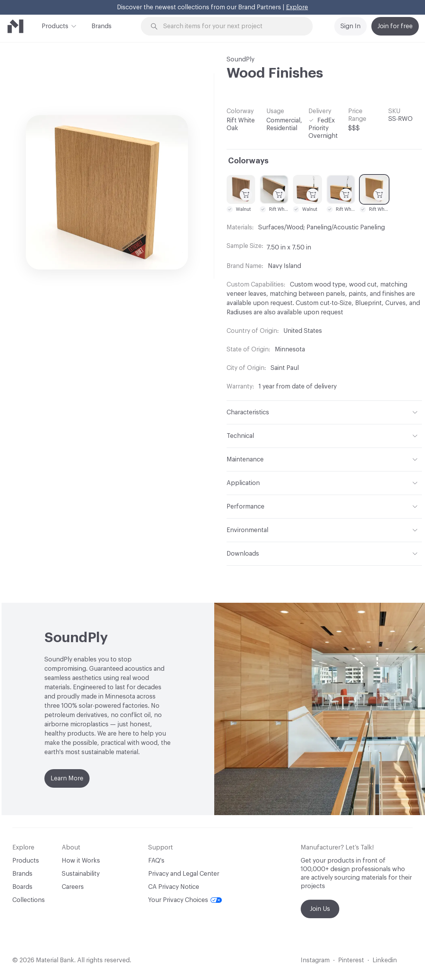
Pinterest (351, 960)
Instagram (315, 960)
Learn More (67, 778)
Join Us (320, 909)
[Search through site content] (231, 26)
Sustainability (81, 874)
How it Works (81, 861)
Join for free (395, 26)
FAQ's (156, 861)
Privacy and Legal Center (184, 874)
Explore (297, 7)
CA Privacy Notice (174, 887)
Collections (29, 900)
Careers (73, 887)
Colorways (248, 161)
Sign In (350, 26)
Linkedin (385, 960)
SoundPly (240, 59)
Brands (102, 26)
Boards (22, 887)
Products (55, 25)
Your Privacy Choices (185, 900)
